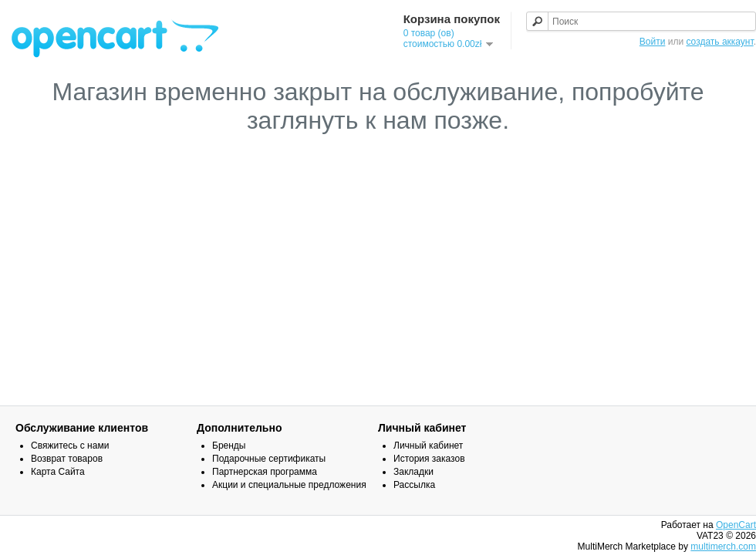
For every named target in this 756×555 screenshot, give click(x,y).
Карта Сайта (58, 472)
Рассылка (414, 485)
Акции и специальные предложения (289, 485)
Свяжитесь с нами (70, 446)
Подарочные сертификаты (269, 459)
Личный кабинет (428, 446)
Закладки (413, 472)
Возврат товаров (67, 459)
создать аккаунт (719, 42)
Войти (653, 42)
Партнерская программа (265, 472)
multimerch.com (723, 547)
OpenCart (736, 525)
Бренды (229, 446)
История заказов (429, 459)
